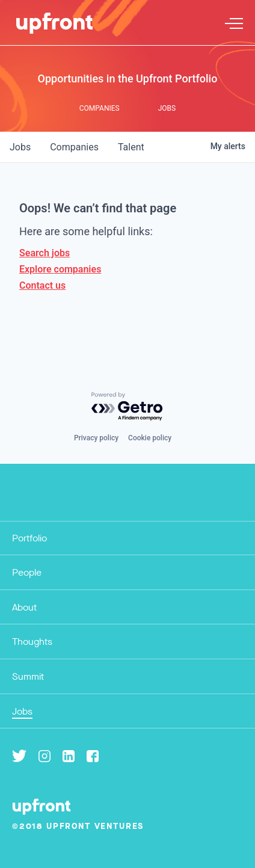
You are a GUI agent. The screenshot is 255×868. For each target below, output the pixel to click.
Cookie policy (150, 438)
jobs (20, 147)
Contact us (42, 285)
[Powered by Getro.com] (127, 407)
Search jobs (45, 253)
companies (74, 147)
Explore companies (60, 269)
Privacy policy (96, 438)
